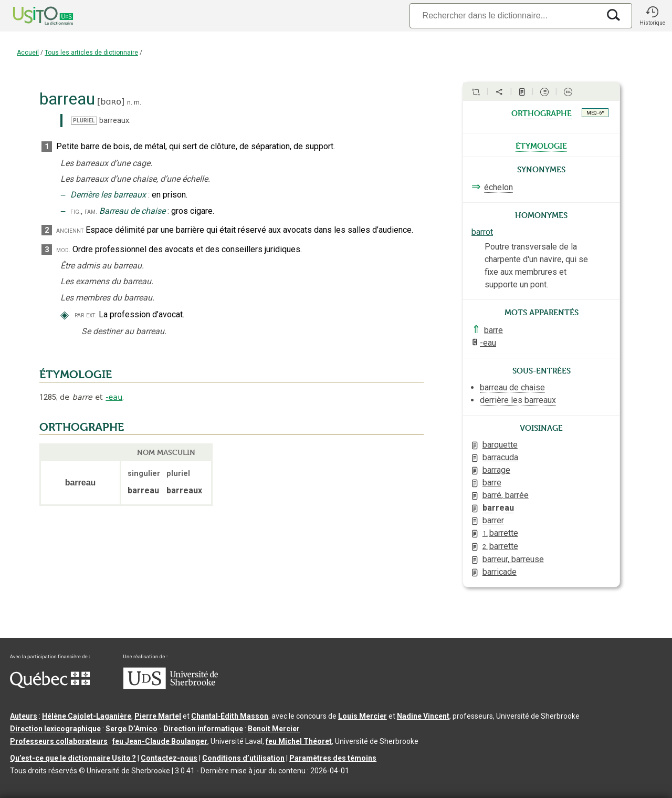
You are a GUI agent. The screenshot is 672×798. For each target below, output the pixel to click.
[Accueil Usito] (31, 16)
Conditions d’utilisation (243, 758)
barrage (496, 470)
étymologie (541, 145)
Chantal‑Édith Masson (230, 716)
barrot (482, 232)
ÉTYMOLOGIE (76, 375)
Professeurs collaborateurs (59, 741)
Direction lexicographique (55, 729)
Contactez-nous (169, 758)
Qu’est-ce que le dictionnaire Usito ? (73, 758)
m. (138, 102)
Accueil (28, 53)
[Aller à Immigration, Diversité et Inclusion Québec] (50, 686)
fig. (76, 211)
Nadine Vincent (423, 716)
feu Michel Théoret (299, 741)
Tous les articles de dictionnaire (91, 53)
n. (130, 102)
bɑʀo (111, 102)
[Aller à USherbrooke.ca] (171, 687)
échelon (498, 187)
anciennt (70, 230)
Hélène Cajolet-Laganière (87, 716)
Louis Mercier (363, 716)
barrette (500, 533)
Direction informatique (203, 729)
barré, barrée (506, 495)
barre (493, 330)
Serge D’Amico (132, 729)
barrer (493, 520)
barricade (500, 572)
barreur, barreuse (513, 559)
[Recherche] (505, 15)
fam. (91, 211)
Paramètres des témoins (333, 758)
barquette (500, 445)
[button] (652, 16)
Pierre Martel (158, 716)
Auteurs (24, 716)
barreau (498, 508)
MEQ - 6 (595, 112)
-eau (114, 397)
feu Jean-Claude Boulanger (160, 741)
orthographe (542, 112)
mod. (63, 250)
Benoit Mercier (274, 729)
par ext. (86, 315)
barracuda (500, 457)
